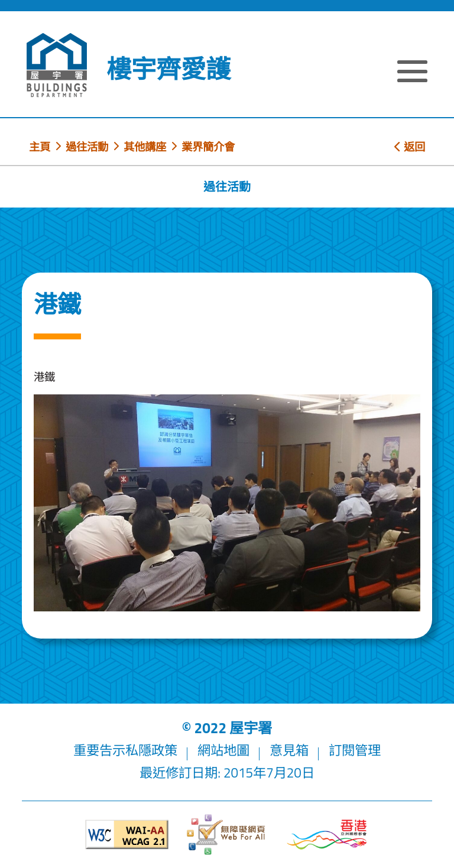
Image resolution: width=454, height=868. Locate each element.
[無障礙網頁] (227, 835)
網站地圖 (223, 750)
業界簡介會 (208, 147)
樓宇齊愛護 (168, 69)
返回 (410, 147)
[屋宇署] (57, 65)
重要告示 (99, 750)
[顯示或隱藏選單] (412, 73)
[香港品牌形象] (327, 835)
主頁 (40, 147)
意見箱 (289, 750)
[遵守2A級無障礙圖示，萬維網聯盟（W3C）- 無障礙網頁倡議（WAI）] (127, 835)
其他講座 (145, 147)
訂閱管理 (355, 750)
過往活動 (87, 147)
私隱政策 (151, 750)
